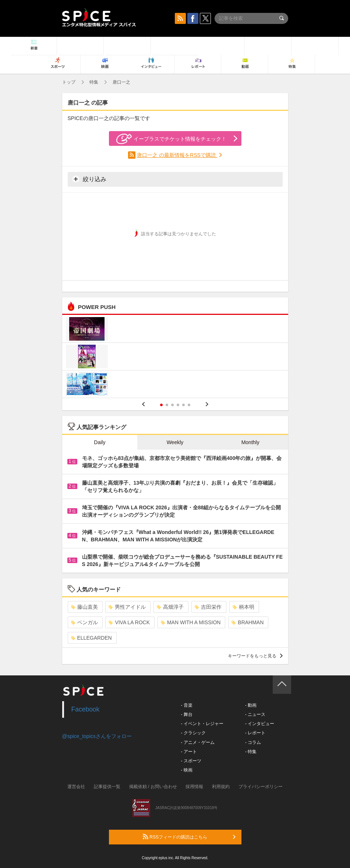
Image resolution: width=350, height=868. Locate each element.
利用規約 (221, 787)
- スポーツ (191, 761)
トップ (69, 82)
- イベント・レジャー (202, 724)
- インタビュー (260, 724)
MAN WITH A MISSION (191, 622)
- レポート (255, 733)
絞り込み (89, 179)
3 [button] (172, 405)
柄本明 (243, 607)
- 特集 (251, 752)
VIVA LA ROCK (129, 622)
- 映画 (187, 770)
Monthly (250, 442)
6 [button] (189, 405)
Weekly (175, 442)
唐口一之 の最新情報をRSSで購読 (177, 155)
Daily (100, 442)
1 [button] (161, 405)
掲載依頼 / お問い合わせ (153, 787)
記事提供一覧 (107, 787)
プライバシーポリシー (261, 787)
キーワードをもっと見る (255, 656)
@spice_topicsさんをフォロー (97, 736)
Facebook (86, 709)
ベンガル (84, 622)
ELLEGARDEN (91, 638)
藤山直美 (84, 607)
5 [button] (183, 405)
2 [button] (167, 405)
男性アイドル (127, 607)
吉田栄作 (208, 607)
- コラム (253, 742)
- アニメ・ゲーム (198, 742)
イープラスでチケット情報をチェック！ (171, 139)
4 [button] (178, 405)
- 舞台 (187, 714)
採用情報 (194, 787)
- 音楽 (187, 705)
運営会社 (76, 787)
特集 (94, 82)
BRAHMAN (248, 622)
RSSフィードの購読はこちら (189, 837)
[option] (175, 357)
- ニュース (255, 714)
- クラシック (193, 733)
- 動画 (251, 705)
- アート (189, 752)
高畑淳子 (170, 607)
